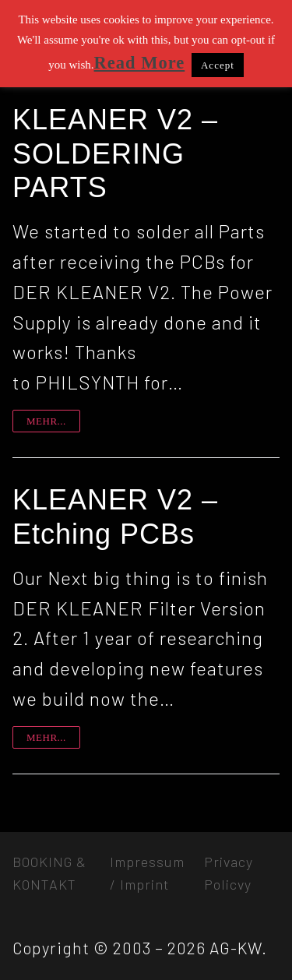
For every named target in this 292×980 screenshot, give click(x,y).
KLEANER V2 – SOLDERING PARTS (115, 154)
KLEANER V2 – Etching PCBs (115, 517)
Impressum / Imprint (147, 873)
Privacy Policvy (229, 873)
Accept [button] (218, 65)
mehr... (46, 421)
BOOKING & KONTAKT (49, 873)
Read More (140, 63)
